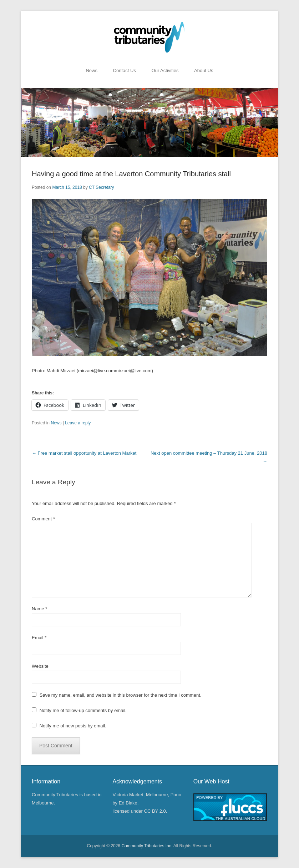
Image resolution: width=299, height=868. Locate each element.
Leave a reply (78, 423)
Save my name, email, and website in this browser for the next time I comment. (121, 695)
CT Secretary (101, 187)
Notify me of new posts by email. (73, 726)
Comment (43, 519)
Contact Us (125, 70)
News (92, 70)
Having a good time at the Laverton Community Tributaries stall (131, 174)
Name (39, 609)
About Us (204, 70)
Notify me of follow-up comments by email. (83, 710)
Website (40, 666)
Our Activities (165, 70)
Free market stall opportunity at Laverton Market (84, 453)
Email (39, 638)
